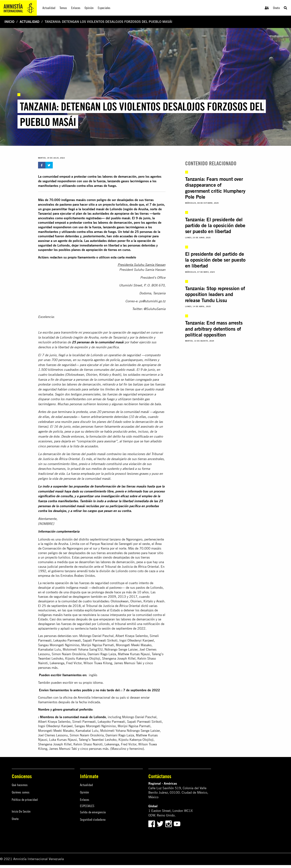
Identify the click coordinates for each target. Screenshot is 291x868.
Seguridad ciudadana (93, 819)
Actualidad (30, 22)
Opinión (84, 792)
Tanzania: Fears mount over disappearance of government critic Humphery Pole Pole (215, 188)
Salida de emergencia (93, 812)
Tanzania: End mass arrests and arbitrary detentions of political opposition (214, 329)
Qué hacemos (20, 785)
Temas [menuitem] (63, 8)
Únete (276, 8)
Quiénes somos (21, 792)
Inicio (9, 22)
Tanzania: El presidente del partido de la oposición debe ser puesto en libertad (215, 225)
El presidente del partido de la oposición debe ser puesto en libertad (215, 260)
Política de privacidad (25, 800)
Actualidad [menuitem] (49, 8)
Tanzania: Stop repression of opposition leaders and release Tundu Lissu (215, 294)
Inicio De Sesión (21, 811)
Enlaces (85, 800)
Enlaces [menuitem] (76, 8)
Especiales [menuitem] (104, 8)
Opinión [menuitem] (89, 8)
